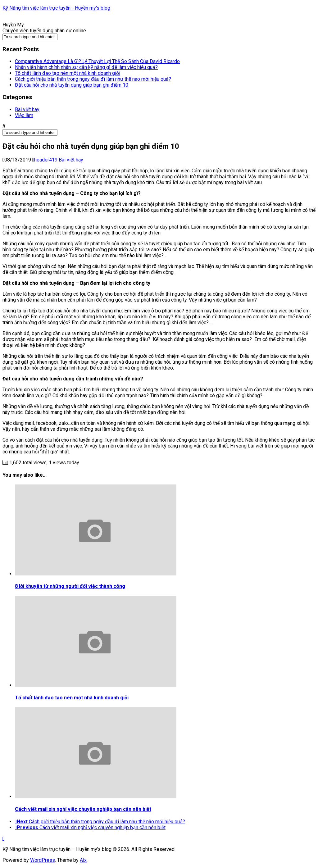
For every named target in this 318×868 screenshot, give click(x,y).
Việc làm (24, 115)
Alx (83, 860)
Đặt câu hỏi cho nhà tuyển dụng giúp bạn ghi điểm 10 (72, 85)
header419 (46, 160)
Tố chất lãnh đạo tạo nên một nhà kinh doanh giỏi (68, 73)
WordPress (43, 860)
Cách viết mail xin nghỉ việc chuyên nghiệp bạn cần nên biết (83, 809)
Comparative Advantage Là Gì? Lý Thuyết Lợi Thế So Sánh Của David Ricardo (97, 61)
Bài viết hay (27, 109)
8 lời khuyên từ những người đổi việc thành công (70, 586)
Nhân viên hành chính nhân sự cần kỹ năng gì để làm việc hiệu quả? (86, 67)
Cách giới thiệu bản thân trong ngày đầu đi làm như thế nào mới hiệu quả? (93, 79)
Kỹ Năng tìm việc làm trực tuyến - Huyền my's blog (56, 8)
